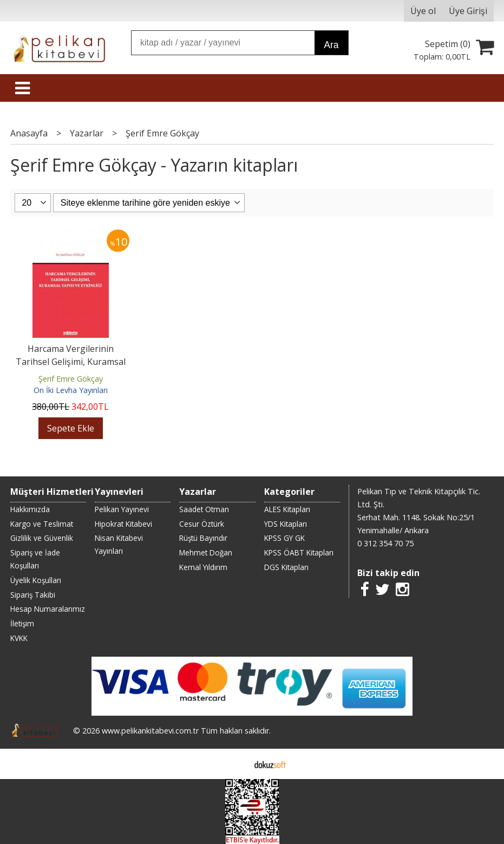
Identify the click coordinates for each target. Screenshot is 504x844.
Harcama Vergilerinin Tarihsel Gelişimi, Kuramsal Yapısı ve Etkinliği (71, 362)
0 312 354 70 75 (385, 543)
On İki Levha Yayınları (71, 390)
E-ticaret (235, 764)
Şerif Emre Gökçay (71, 379)
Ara (331, 45)
